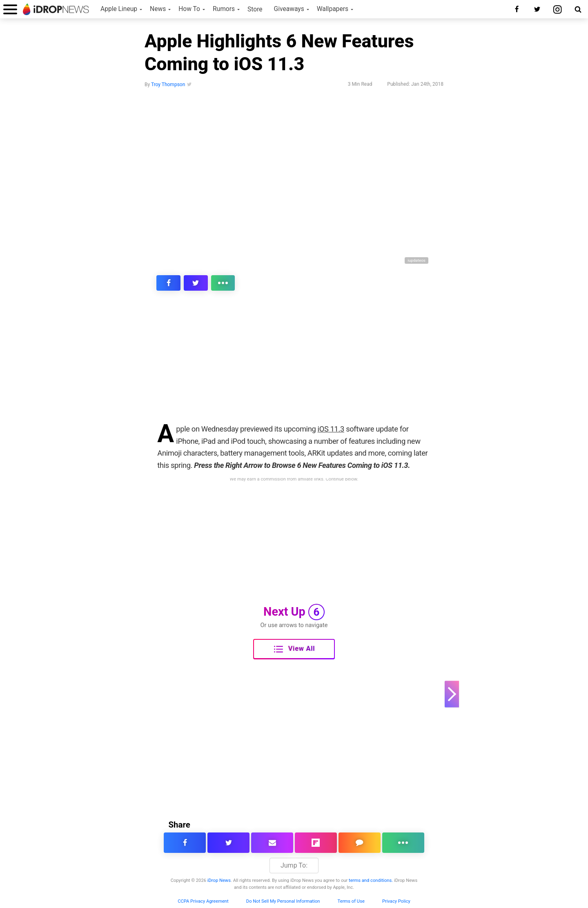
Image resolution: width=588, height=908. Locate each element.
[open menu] (10, 9)
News (158, 9)
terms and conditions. (371, 880)
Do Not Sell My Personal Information (283, 901)
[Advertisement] (294, 363)
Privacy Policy (396, 901)
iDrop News (219, 880)
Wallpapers (333, 9)
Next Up (294, 612)
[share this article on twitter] (183, 283)
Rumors (224, 9)
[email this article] (272, 843)
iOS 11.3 (331, 429)
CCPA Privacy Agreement (203, 901)
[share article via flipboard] (316, 843)
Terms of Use (351, 901)
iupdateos (416, 260)
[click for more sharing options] (202, 283)
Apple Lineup (119, 9)
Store (255, 9)
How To (189, 9)
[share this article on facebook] (164, 283)
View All (294, 649)
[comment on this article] (360, 843)
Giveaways (289, 9)
